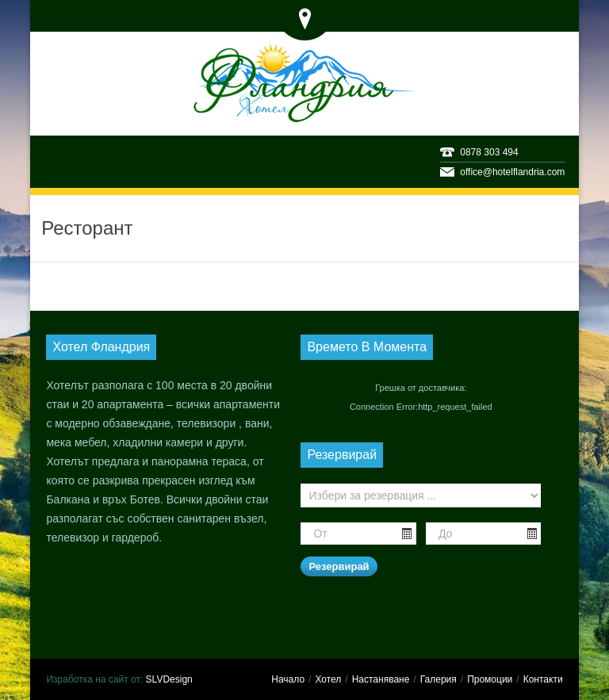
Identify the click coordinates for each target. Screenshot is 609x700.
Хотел (328, 679)
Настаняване (381, 679)
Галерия (439, 679)
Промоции (490, 679)
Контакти (543, 679)
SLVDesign (169, 679)
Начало (288, 679)
